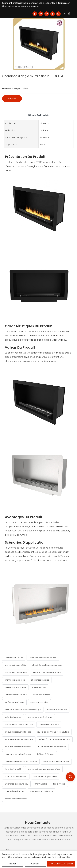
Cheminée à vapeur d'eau (16, 784)
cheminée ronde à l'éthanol (40, 717)
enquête (12, 99)
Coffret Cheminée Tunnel (16, 695)
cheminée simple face (15, 680)
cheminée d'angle (41, 695)
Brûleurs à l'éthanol (46, 754)
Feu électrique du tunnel (15, 687)
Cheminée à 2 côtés (14, 658)
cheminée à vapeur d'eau (45, 776)
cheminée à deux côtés (15, 665)
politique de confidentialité (56, 857)
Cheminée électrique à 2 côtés (43, 658)
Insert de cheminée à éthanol (18, 754)
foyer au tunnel (39, 687)
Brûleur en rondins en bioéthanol (52, 747)
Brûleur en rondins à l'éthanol (18, 747)
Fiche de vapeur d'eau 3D (16, 776)
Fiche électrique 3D (13, 769)
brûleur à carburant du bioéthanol (55, 739)
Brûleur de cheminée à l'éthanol (19, 739)
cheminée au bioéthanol (16, 799)
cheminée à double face (16, 672)
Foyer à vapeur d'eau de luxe (56, 762)
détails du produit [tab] (38, 115)
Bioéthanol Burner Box (57, 710)
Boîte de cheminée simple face (47, 672)
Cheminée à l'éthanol (14, 791)
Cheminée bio (41, 784)
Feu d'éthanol (59, 784)
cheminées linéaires (40, 680)
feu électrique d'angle (14, 702)
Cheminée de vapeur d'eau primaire (21, 762)
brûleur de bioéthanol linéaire (18, 732)
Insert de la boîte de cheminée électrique (23, 710)
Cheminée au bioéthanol (41, 791)
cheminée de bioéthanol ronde (19, 724)
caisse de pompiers (39, 702)
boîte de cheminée (13, 717)
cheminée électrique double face (47, 665)
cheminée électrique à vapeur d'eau (44, 769)
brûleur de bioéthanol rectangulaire (53, 732)
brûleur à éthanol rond (49, 724)
